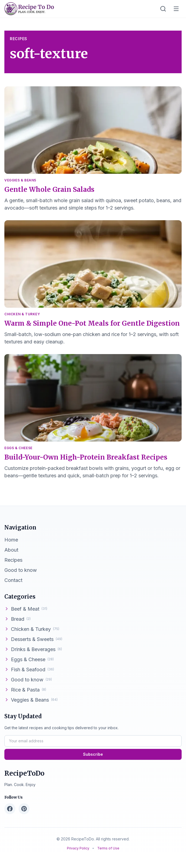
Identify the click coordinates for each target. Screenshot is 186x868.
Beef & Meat (26, 609)
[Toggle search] (163, 9)
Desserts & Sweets (33, 639)
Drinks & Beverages (33, 649)
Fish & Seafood (29, 670)
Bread (17, 619)
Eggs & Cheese (18, 448)
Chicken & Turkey (22, 314)
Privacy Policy (79, 848)
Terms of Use (108, 848)
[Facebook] (10, 809)
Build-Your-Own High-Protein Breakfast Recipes (86, 457)
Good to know (28, 680)
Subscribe (93, 754)
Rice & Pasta (25, 690)
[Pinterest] (24, 809)
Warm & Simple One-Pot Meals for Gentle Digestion (92, 323)
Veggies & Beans (20, 180)
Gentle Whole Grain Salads (49, 189)
